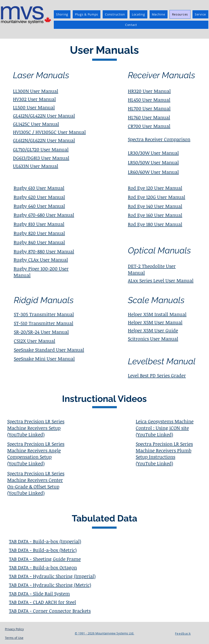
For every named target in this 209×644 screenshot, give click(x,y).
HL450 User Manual (149, 100)
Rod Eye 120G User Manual (157, 197)
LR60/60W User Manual (153, 172)
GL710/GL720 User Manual (41, 149)
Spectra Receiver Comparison (159, 139)
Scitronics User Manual (153, 339)
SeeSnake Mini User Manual (44, 359)
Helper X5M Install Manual (157, 314)
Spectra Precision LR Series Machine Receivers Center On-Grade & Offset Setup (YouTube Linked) (36, 483)
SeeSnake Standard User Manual (49, 350)
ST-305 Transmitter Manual (44, 314)
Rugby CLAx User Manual (41, 260)
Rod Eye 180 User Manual (155, 224)
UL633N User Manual (36, 166)
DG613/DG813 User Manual (41, 158)
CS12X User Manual (35, 341)
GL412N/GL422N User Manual (44, 116)
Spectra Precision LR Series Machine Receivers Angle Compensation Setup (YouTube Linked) (36, 453)
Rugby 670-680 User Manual (44, 215)
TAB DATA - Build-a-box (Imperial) (45, 541)
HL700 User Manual (149, 108)
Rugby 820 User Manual (39, 233)
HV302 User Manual (34, 99)
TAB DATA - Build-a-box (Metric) (43, 550)
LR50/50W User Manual (153, 162)
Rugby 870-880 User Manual (44, 251)
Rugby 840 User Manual (39, 242)
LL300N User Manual (36, 91)
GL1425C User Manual (36, 124)
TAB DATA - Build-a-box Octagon (43, 567)
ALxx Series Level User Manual (161, 280)
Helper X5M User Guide (153, 330)
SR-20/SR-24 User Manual (41, 332)
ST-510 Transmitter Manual (44, 323)
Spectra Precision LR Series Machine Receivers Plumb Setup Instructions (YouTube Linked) (164, 453)
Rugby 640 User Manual (39, 206)
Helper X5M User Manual (155, 322)
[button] (183, 634)
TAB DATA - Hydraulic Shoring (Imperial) (52, 576)
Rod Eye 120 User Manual (155, 188)
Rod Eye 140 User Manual (155, 206)
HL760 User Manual (149, 117)
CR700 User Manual (149, 126)
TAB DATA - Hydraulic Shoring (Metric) (50, 585)
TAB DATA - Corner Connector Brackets (50, 611)
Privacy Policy (14, 629)
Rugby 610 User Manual (39, 188)
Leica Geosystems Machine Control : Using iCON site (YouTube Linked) (165, 428)
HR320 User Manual (149, 91)
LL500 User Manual (34, 107)
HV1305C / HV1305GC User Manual (49, 132)
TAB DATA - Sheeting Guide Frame (45, 559)
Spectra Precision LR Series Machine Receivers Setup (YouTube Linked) (36, 428)
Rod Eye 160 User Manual (155, 215)
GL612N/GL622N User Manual (44, 140)
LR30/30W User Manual (153, 153)
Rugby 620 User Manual (39, 197)
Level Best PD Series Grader (157, 375)
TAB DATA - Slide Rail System (39, 593)
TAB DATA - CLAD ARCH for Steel (42, 602)
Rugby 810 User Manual (39, 224)
